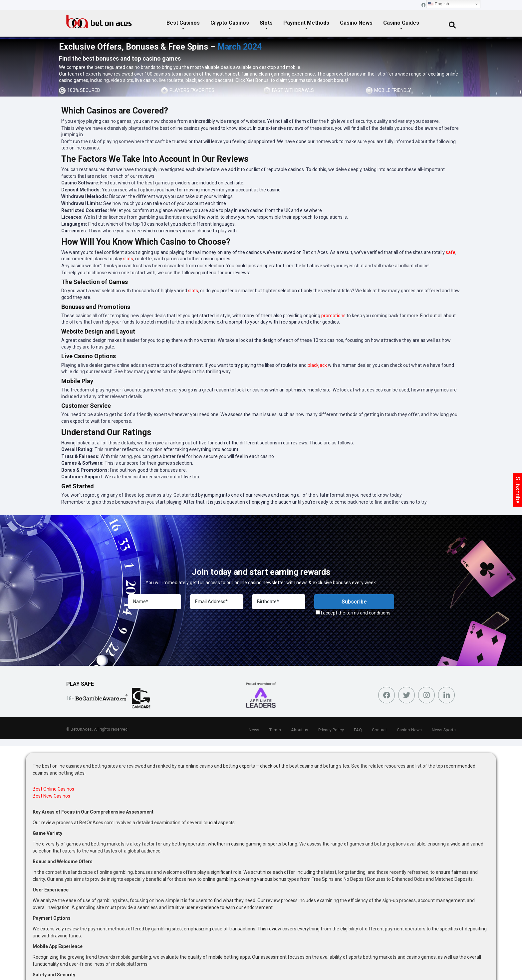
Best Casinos (183, 23)
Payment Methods (306, 23)
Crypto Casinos (230, 23)
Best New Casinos (51, 796)
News (258, 730)
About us (303, 730)
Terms (279, 730)
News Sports (444, 730)
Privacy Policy (334, 730)
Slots (266, 23)
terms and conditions (368, 613)
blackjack (195, 80)
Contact (381, 730)
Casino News (356, 23)
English (439, 4)
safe (451, 252)
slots (128, 80)
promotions (333, 316)
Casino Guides (401, 23)
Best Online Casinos (53, 789)
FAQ (360, 730)
